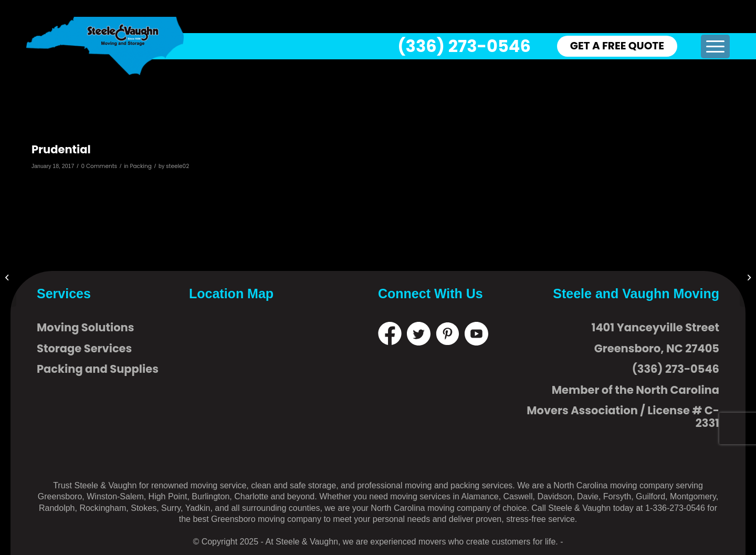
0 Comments (99, 166)
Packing (140, 166)
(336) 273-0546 (464, 46)
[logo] (105, 46)
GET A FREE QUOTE (617, 46)
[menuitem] (715, 46)
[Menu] (715, 46)
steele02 (177, 166)
